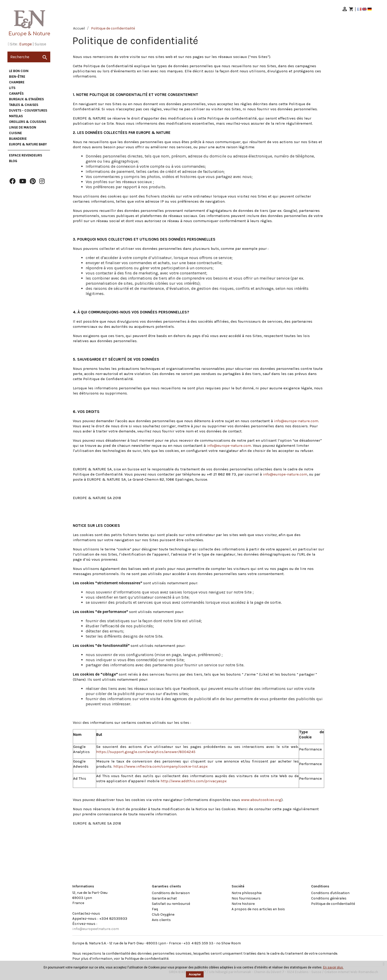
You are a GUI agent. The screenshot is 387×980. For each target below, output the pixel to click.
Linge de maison (23, 127)
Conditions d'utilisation (330, 893)
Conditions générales (329, 898)
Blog (13, 161)
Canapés (16, 93)
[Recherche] (29, 57)
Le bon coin (19, 71)
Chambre (17, 82)
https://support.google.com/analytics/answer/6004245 (146, 752)
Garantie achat (164, 898)
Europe (25, 44)
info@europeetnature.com (96, 929)
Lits (12, 88)
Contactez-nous (86, 913)
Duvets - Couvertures (28, 110)
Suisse (40, 44)
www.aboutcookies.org (261, 800)
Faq (155, 909)
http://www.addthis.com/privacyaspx (194, 781)
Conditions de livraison (171, 893)
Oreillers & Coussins (28, 122)
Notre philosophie (247, 893)
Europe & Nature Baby (28, 144)
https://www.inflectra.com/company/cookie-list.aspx (161, 766)
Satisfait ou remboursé (171, 904)
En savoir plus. (333, 967)
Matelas (16, 116)
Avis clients (161, 920)
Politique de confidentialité (333, 904)
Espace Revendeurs (26, 155)
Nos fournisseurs (246, 898)
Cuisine (15, 133)
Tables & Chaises (24, 105)
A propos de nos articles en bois (258, 909)
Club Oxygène (163, 914)
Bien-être (17, 77)
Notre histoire (243, 904)
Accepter (195, 974)
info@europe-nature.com (296, 421)
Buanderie (18, 139)
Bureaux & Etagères (26, 99)
